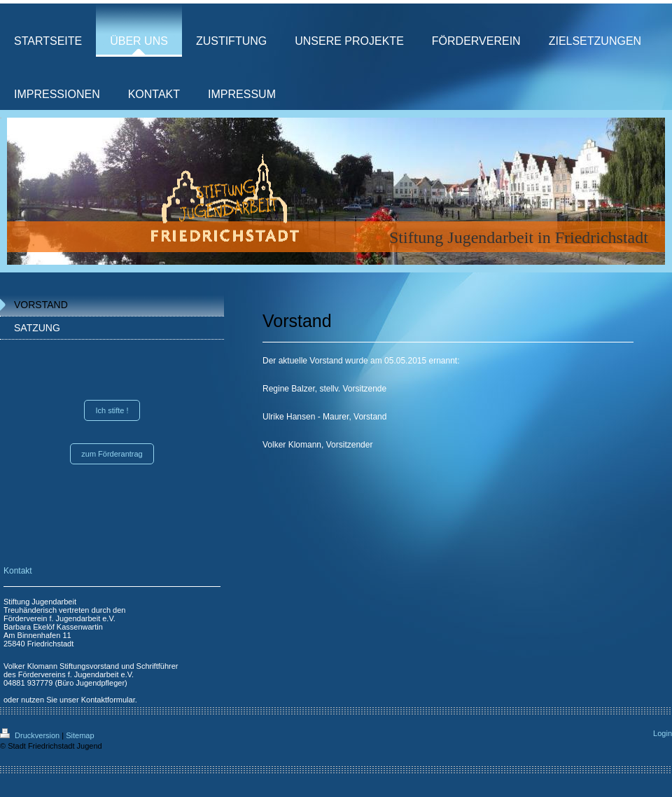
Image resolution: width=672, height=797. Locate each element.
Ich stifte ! (112, 410)
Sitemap (80, 735)
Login (663, 733)
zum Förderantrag (112, 454)
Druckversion (31, 735)
